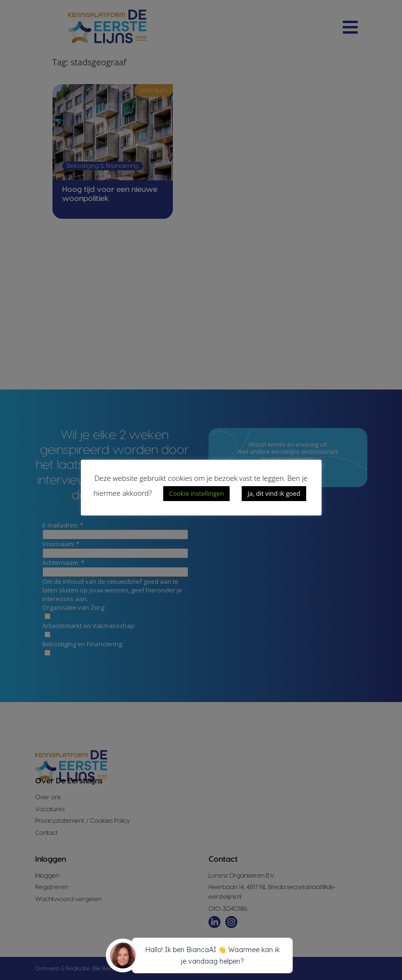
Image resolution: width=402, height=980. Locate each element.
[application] (201, 957)
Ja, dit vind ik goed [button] (274, 493)
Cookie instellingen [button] (196, 493)
